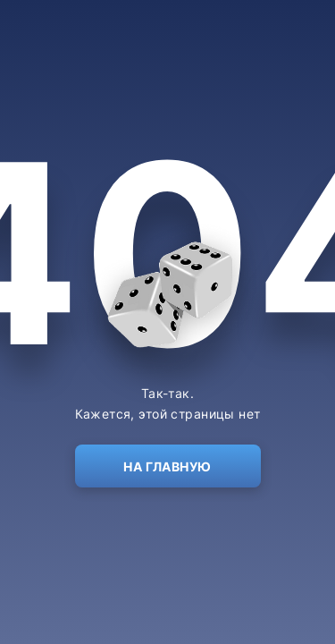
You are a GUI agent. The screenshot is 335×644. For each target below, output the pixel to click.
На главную (167, 466)
